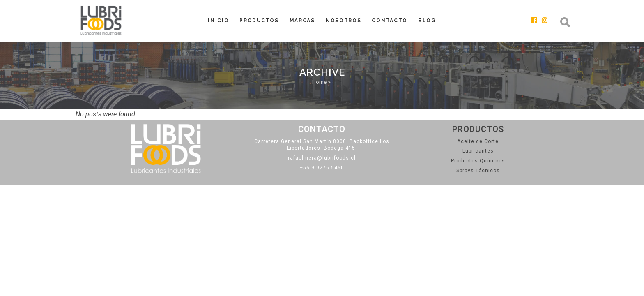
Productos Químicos (478, 161)
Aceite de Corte (478, 141)
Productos (478, 129)
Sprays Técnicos (478, 171)
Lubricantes (478, 151)
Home (319, 82)
